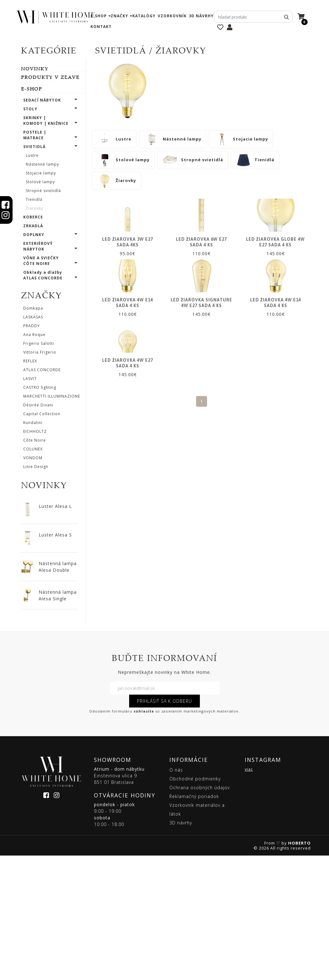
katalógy (144, 16)
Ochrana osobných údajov (200, 912)
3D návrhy (201, 16)
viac (249, 894)
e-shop (99, 16)
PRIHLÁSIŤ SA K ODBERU (164, 826)
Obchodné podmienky (195, 903)
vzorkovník (172, 16)
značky (119, 16)
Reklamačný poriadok (194, 921)
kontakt (101, 27)
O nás (176, 894)
